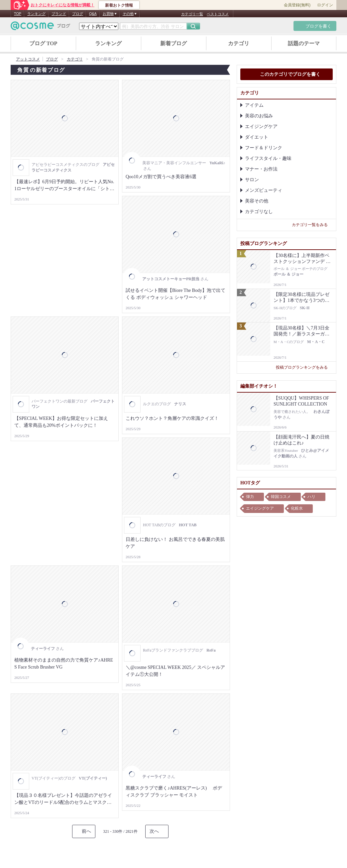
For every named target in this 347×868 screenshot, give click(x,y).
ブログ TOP (43, 43)
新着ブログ (173, 43)
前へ (86, 831)
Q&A (93, 14)
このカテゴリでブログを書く (287, 75)
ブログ (78, 14)
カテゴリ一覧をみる (312, 225)
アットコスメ (28, 59)
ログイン (325, 5)
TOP (18, 14)
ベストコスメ (218, 14)
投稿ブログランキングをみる (304, 367)
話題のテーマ (304, 43)
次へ (154, 831)
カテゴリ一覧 (192, 14)
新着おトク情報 (119, 5)
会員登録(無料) (297, 5)
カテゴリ (239, 43)
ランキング (36, 14)
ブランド (59, 14)
